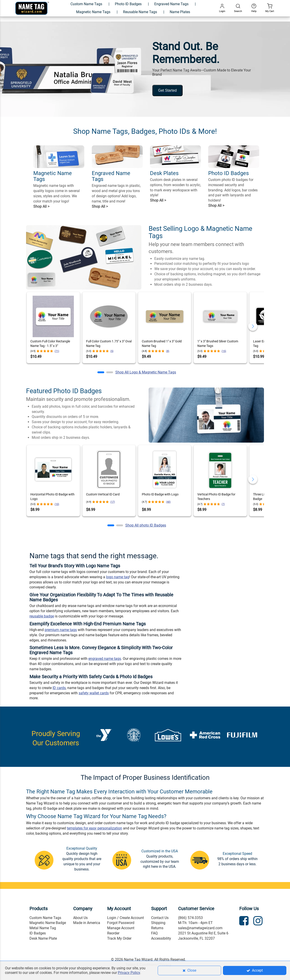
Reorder (113, 933)
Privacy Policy (129, 973)
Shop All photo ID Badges (146, 525)
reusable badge (42, 616)
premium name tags (61, 630)
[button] (101, 372)
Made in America (87, 923)
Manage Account (121, 928)
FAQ (154, 933)
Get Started (167, 90)
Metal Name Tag (43, 928)
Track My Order (119, 938)
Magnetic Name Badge (48, 923)
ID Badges (38, 933)
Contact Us (160, 918)
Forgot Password (121, 923)
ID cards (59, 688)
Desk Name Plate (43, 938)
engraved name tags (105, 659)
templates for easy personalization (94, 828)
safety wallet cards (94, 693)
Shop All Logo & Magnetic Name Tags (146, 372)
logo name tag (118, 577)
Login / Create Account (126, 918)
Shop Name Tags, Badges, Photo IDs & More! (145, 131)
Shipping (158, 923)
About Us (80, 918)
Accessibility (161, 938)
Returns (157, 928)
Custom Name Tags (45, 918)
